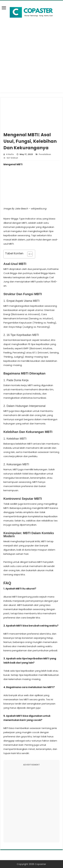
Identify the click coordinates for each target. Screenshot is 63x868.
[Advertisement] (31, 61)
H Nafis (10, 154)
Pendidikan (45, 154)
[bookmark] (5, 10)
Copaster (40, 864)
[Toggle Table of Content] (28, 254)
